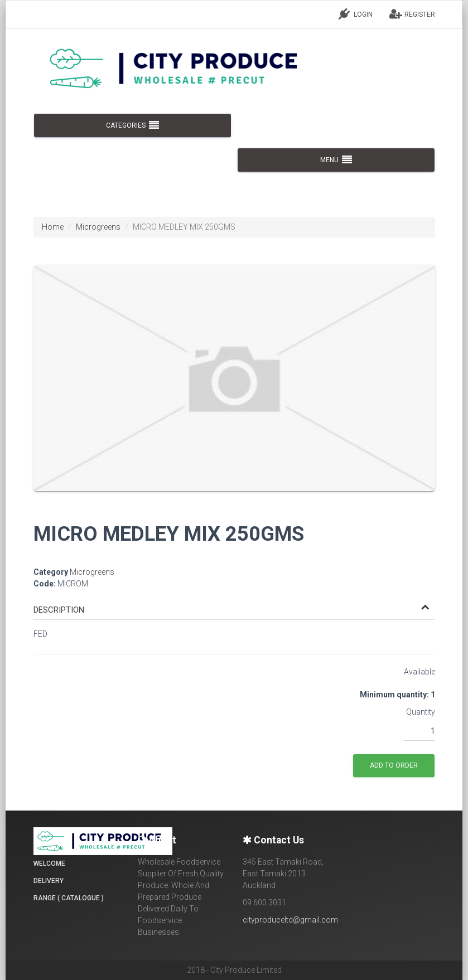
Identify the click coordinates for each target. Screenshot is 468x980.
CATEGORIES (132, 125)
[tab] (234, 605)
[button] (231, 610)
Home (53, 227)
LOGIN (356, 14)
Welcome (49, 863)
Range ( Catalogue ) (69, 898)
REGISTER (412, 14)
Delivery (49, 881)
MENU (336, 160)
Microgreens (98, 227)
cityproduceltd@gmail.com (290, 920)
